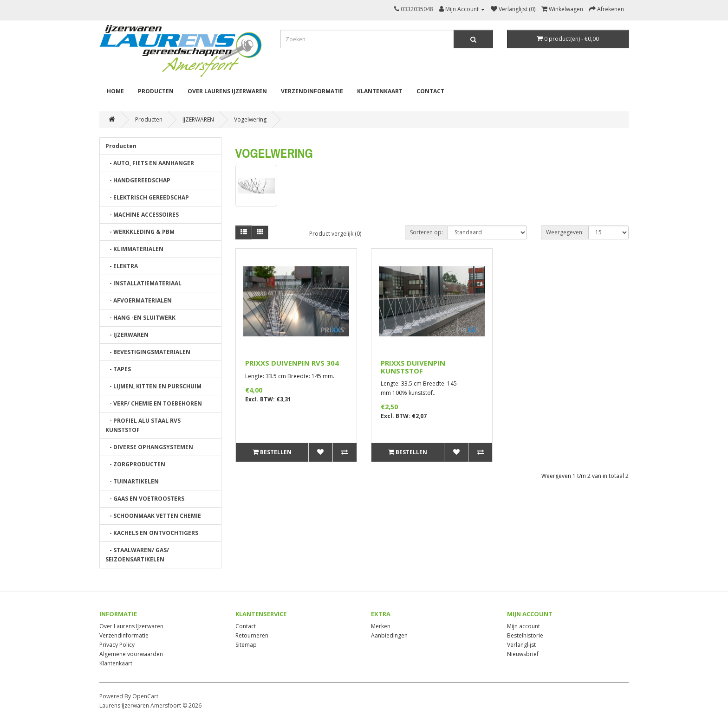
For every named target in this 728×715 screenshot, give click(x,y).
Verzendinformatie (312, 91)
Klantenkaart (380, 91)
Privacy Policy (117, 645)
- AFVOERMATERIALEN (139, 300)
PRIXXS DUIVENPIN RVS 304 (292, 363)
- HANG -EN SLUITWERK (140, 318)
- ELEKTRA (122, 266)
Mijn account (523, 626)
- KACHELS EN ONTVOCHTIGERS (152, 533)
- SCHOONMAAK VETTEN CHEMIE (153, 516)
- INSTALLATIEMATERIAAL (143, 283)
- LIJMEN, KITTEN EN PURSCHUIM (153, 386)
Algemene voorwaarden (131, 654)
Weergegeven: (565, 232)
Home (115, 91)
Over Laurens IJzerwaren (227, 91)
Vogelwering (250, 119)
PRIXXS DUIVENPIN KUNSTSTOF (413, 367)
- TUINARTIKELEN (132, 481)
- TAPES (118, 369)
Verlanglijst (521, 645)
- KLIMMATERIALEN (134, 249)
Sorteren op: (426, 232)
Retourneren (252, 635)
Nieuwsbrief (523, 654)
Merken (381, 626)
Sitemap (246, 645)
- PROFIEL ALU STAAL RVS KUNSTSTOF (143, 425)
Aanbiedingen (389, 635)
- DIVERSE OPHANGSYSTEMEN (149, 447)
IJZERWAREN (198, 119)
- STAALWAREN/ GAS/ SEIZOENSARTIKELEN (137, 555)
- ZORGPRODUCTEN (135, 464)
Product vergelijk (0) (335, 234)
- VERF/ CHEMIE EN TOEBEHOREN (154, 403)
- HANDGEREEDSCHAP (138, 180)
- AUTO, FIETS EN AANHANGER (150, 163)
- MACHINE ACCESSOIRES (142, 215)
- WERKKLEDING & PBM (140, 232)
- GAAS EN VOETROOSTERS (145, 499)
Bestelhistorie (525, 635)
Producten (156, 91)
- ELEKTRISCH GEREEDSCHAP (147, 197)
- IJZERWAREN (127, 335)
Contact (430, 91)
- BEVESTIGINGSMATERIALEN (148, 352)
